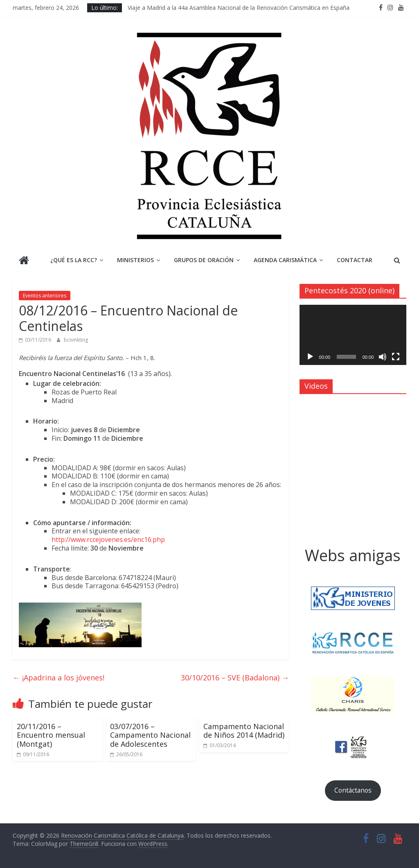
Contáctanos (353, 790)
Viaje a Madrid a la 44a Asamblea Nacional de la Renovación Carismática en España (239, 8)
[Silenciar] (383, 357)
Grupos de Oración (204, 260)
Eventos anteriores (45, 296)
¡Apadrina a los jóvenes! (59, 678)
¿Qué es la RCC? (74, 260)
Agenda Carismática (285, 260)
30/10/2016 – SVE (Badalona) (235, 678)
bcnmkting (76, 340)
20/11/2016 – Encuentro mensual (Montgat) (51, 735)
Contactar (355, 260)
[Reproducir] (310, 357)
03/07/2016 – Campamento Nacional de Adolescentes (150, 735)
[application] (353, 335)
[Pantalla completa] (396, 357)
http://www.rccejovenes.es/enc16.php (108, 539)
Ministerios (135, 260)
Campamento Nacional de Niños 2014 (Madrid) (244, 731)
